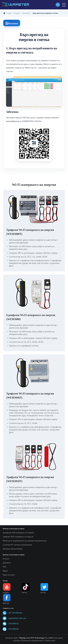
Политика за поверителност (33, 641)
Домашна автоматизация (13, 549)
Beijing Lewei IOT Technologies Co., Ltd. (36, 638)
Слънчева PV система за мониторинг (17, 545)
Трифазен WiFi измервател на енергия (18, 537)
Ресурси (6, 559)
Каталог (12, 23)
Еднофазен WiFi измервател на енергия (18, 533)
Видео (5, 571)
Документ (7, 563)
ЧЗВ (4, 567)
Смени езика (50, 641)
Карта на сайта (9, 575)
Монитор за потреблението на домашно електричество (25, 541)
